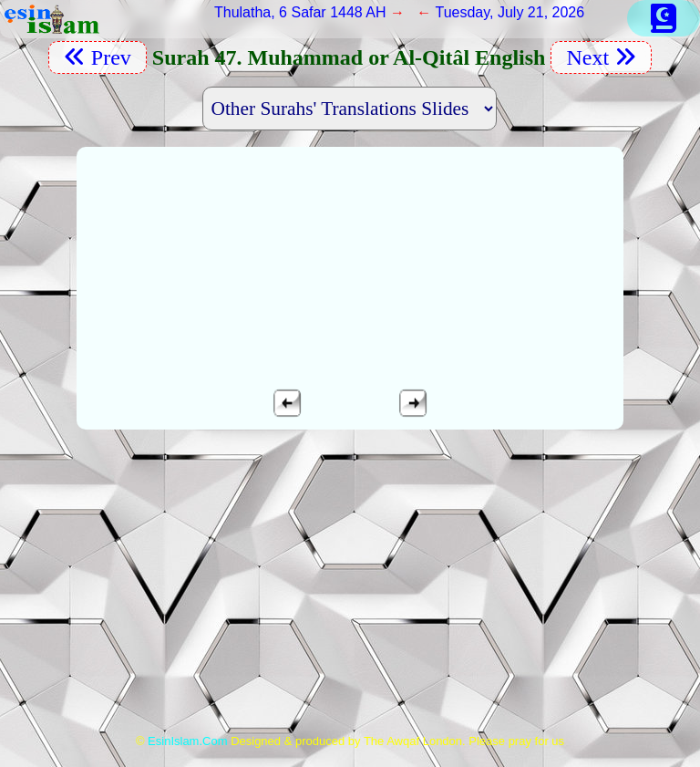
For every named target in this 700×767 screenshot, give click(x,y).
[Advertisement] (350, 590)
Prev (98, 57)
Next (601, 57)
